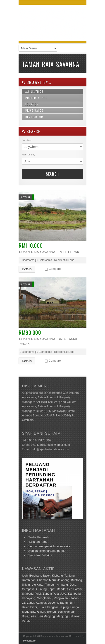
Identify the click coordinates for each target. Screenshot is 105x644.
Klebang (57, 576)
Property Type (36, 98)
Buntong (76, 580)
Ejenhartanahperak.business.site (49, 546)
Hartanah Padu (37, 542)
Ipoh (25, 576)
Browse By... (37, 82)
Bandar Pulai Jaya (55, 594)
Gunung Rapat (46, 589)
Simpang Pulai (31, 594)
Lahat (31, 603)
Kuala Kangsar (48, 607)
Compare (55, 269)
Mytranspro (29, 641)
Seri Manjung (46, 616)
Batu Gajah (38, 612)
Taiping (64, 607)
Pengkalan (61, 598)
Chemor (42, 580)
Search (52, 174)
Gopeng (53, 603)
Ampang (62, 585)
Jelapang (63, 580)
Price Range (34, 110)
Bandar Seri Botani (69, 589)
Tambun (50, 585)
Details (27, 269)
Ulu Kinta (37, 585)
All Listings (35, 91)
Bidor (34, 607)
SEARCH (31, 131)
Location (32, 104)
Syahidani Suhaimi (40, 555)
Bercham (35, 576)
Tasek (47, 576)
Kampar (41, 603)
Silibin (26, 585)
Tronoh (51, 612)
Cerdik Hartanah (38, 537)
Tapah (64, 603)
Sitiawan (75, 616)
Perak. (26, 621)
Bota (25, 616)
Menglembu (45, 598)
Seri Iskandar (66, 612)
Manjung (62, 616)
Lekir (33, 616)
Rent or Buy (35, 117)
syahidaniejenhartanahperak (46, 551)
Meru (52, 580)
